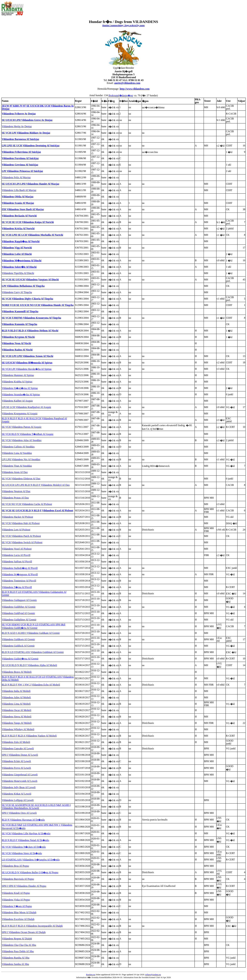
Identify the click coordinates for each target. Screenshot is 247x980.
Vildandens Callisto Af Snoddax (18, 447)
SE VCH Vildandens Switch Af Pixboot (22, 542)
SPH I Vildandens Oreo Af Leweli (19, 813)
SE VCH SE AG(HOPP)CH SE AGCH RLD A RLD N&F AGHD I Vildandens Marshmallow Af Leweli (36, 807)
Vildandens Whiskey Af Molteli (18, 729)
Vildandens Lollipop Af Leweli (18, 800)
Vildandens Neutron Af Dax (16, 491)
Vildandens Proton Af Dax (15, 498)
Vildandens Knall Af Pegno (16, 893)
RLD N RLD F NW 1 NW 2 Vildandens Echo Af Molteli (31, 685)
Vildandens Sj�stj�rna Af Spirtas (20, 388)
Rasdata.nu (91, 974)
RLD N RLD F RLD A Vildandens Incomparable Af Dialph (32, 926)
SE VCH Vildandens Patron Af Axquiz (22, 427)
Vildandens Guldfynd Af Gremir (18, 613)
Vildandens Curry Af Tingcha (17, 292)
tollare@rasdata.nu (153, 974)
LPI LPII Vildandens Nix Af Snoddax (21, 459)
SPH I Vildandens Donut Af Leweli (20, 755)
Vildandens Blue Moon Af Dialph (19, 912)
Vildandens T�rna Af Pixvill (17, 587)
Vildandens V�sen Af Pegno (17, 906)
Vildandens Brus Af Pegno (15, 866)
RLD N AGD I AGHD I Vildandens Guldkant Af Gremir (31, 633)
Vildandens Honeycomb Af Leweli (20, 781)
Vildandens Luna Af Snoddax (17, 453)
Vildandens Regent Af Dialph (17, 939)
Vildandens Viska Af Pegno (16, 900)
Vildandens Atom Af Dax (15, 472)
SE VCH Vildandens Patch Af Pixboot (21, 536)
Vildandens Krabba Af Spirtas (17, 382)
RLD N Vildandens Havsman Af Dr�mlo (23, 820)
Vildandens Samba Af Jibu (15, 964)
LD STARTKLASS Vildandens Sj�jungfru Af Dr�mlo (31, 860)
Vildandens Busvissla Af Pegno (18, 879)
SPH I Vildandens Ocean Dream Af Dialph (24, 932)
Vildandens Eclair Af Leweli (16, 761)
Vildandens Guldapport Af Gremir (19, 600)
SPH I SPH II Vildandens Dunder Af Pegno (24, 886)
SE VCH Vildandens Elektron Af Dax (21, 479)
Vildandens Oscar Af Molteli (16, 710)
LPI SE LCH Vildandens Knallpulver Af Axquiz (26, 407)
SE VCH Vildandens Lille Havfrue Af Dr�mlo (26, 833)
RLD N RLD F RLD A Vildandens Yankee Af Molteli (29, 736)
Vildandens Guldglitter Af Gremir (19, 620)
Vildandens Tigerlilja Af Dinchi (18, 273)
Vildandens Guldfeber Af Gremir (19, 607)
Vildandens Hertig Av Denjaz (17, 126)
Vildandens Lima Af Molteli (16, 704)
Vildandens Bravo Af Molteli (17, 672)
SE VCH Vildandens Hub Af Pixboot (21, 523)
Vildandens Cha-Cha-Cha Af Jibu (19, 945)
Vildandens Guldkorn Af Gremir (18, 639)
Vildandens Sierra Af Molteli (17, 717)
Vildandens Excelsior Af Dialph (18, 919)
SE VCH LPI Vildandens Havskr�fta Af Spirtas (27, 369)
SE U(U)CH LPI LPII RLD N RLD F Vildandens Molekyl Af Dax (36, 485)
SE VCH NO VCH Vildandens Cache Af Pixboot (27, 504)
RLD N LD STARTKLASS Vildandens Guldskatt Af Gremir (33, 652)
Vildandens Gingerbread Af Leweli (20, 775)
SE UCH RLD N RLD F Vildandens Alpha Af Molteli (29, 665)
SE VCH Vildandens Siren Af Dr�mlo (22, 853)
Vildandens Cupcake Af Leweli (18, 748)
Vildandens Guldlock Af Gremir (18, 646)
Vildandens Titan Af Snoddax (17, 466)
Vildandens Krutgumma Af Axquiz (20, 414)
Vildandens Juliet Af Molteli (16, 697)
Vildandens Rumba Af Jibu (16, 958)
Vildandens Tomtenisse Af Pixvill (19, 581)
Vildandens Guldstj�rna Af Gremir (20, 659)
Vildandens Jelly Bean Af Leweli (19, 787)
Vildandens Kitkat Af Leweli (16, 794)
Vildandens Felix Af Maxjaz (16, 177)
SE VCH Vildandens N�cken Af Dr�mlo (24, 847)
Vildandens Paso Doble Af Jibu (18, 951)
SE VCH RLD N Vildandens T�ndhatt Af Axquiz (28, 434)
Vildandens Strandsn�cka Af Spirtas (21, 395)
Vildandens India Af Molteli (16, 691)
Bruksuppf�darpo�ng (121, 95)
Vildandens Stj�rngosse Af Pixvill (20, 574)
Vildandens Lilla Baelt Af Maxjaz (19, 190)
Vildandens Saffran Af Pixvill (17, 562)
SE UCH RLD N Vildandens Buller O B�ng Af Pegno (30, 872)
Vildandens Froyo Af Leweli (16, 768)
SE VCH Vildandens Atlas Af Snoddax (22, 440)
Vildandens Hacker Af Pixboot (17, 517)
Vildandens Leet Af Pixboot (16, 530)
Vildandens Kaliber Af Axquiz (17, 401)
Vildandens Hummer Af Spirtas (18, 375)
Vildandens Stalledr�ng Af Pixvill (20, 568)
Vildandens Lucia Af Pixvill (16, 555)
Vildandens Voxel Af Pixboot (17, 549)
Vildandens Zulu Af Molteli (16, 742)
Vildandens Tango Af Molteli (17, 723)
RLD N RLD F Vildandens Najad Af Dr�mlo (25, 840)
